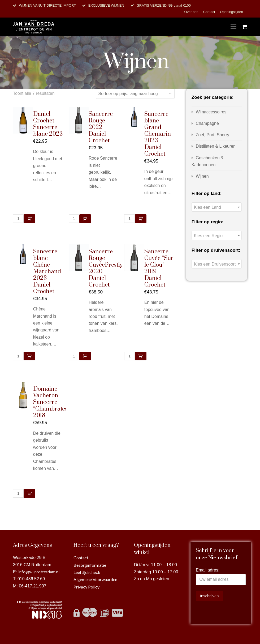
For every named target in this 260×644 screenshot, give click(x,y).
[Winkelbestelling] (135, 94)
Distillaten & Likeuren (216, 146)
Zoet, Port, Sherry (213, 135)
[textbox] (217, 207)
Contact (210, 12)
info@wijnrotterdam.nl (39, 572)
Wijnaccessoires (211, 112)
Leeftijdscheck (87, 572)
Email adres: (208, 570)
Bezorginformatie (90, 565)
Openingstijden (231, 12)
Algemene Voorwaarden (95, 579)
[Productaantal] (18, 219)
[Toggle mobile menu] (233, 27)
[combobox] (217, 207)
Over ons (192, 12)
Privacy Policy (86, 587)
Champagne (207, 123)
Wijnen (202, 176)
